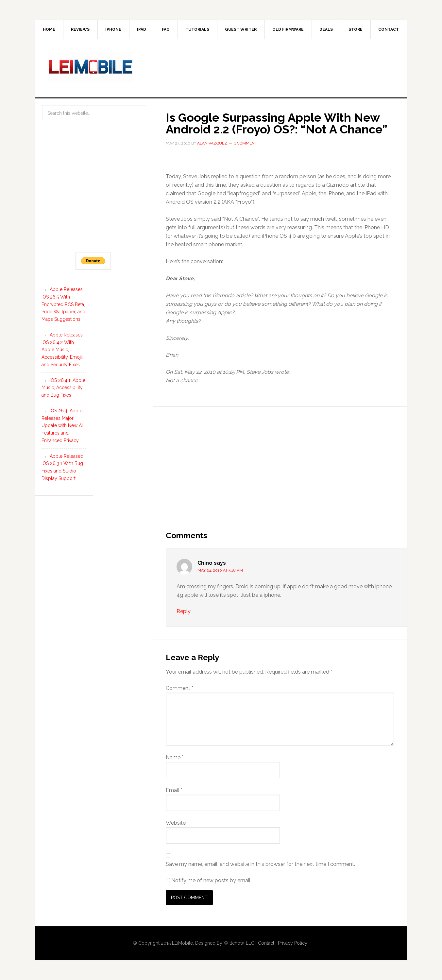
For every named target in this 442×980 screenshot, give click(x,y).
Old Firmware (288, 29)
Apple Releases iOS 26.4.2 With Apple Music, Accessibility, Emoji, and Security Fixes (62, 350)
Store (356, 29)
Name (175, 757)
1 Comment (246, 143)
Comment (179, 688)
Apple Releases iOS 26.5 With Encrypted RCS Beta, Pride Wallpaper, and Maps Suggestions (63, 304)
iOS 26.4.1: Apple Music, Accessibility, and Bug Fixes (63, 388)
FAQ (166, 29)
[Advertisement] (275, 67)
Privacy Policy (293, 943)
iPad (142, 29)
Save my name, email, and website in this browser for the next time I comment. (260, 864)
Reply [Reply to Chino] (184, 611)
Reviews (80, 29)
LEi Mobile (91, 67)
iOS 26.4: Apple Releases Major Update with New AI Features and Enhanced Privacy (62, 426)
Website (176, 823)
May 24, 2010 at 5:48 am (220, 570)
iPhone (113, 29)
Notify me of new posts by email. (211, 880)
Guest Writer (241, 29)
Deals (326, 29)
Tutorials (197, 29)
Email (174, 790)
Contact (389, 29)
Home (49, 29)
